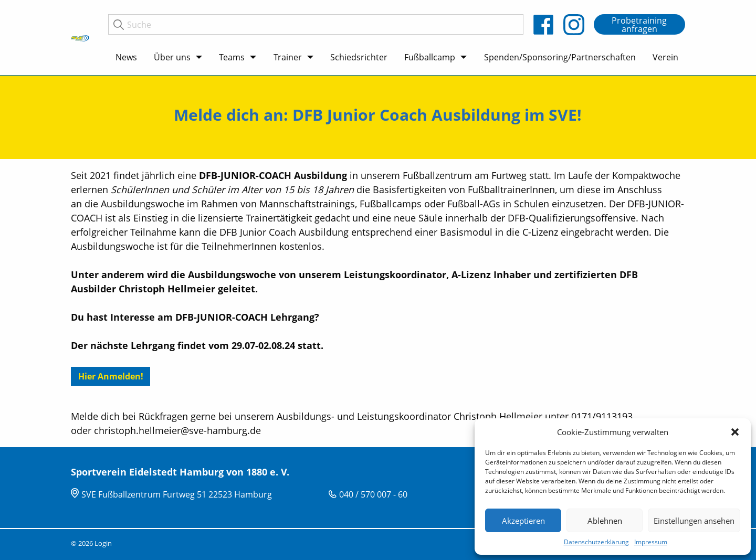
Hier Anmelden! (111, 376)
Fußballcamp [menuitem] (430, 57)
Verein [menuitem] (665, 57)
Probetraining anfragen (639, 25)
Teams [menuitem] (232, 57)
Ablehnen (605, 521)
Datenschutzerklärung (596, 542)
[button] (735, 432)
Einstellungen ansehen (694, 521)
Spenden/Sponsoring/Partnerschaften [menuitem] (560, 57)
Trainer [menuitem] (288, 57)
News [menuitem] (126, 57)
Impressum (651, 542)
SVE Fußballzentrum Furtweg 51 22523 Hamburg (177, 494)
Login (103, 543)
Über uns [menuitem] (172, 57)
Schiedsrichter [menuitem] (359, 57)
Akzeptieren (523, 521)
